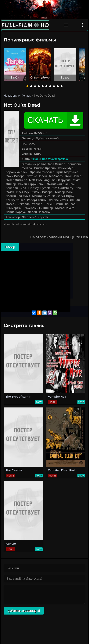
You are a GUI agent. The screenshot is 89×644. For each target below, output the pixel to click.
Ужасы (36, 159)
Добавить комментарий (24, 611)
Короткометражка (55, 159)
